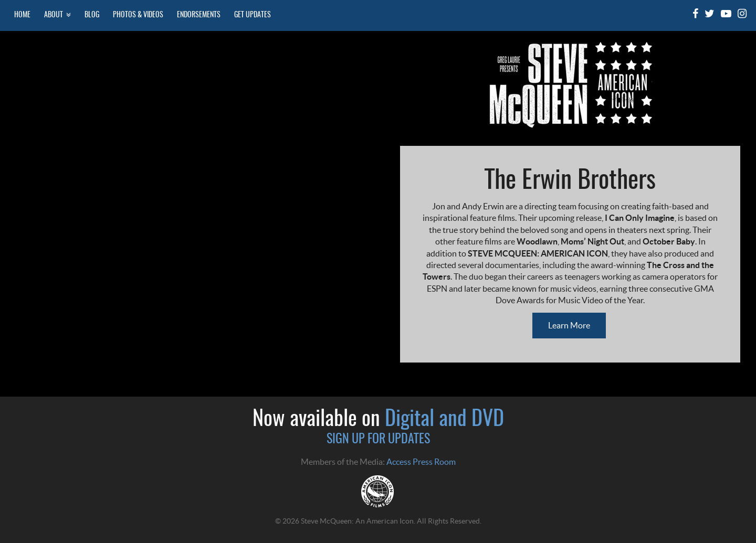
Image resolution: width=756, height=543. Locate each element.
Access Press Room (421, 462)
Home (22, 15)
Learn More (569, 325)
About (57, 15)
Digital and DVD (444, 420)
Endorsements (199, 15)
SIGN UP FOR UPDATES (378, 440)
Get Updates (253, 15)
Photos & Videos (138, 15)
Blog (92, 15)
